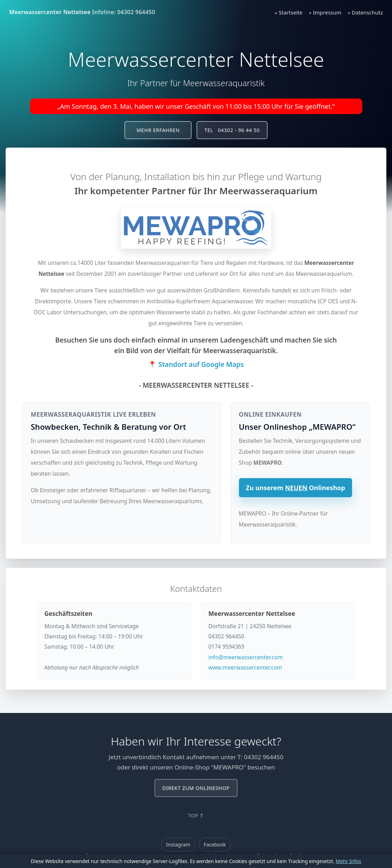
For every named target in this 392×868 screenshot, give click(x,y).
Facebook (215, 845)
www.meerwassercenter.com (245, 667)
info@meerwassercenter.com (246, 657)
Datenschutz (367, 12)
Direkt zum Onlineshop (196, 788)
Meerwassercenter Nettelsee (50, 12)
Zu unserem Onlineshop (296, 488)
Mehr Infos (349, 861)
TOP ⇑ (196, 815)
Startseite (291, 12)
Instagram (178, 845)
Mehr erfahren (158, 130)
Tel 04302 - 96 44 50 (232, 130)
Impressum (327, 12)
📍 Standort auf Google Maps (196, 364)
